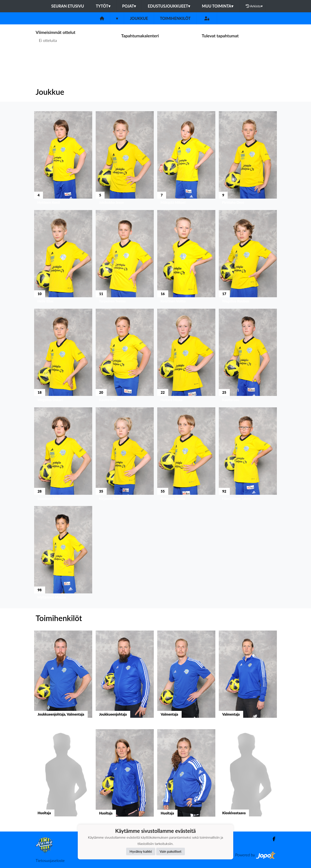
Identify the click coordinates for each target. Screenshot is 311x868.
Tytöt (103, 6)
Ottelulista (46, 57)
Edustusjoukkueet (169, 6)
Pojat (129, 6)
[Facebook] (272, 839)
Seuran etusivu (68, 6)
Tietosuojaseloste (50, 860)
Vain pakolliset (171, 851)
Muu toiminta (218, 6)
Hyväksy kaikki (141, 851)
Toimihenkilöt (175, 18)
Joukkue (139, 18)
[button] (63, 159)
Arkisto (254, 6)
